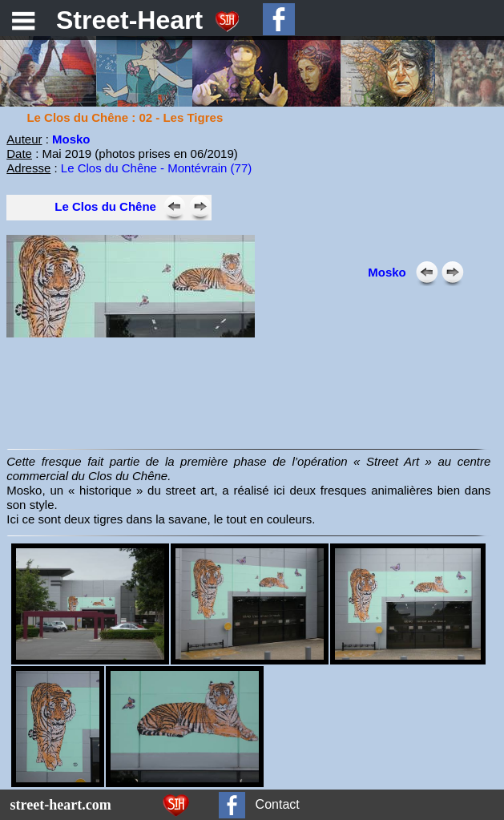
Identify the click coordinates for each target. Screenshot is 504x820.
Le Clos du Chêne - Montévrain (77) (156, 168)
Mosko (71, 139)
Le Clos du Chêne (105, 206)
